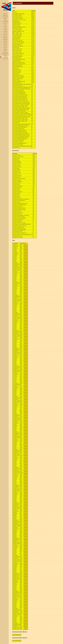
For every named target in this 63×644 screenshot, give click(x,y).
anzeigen (26, 245)
